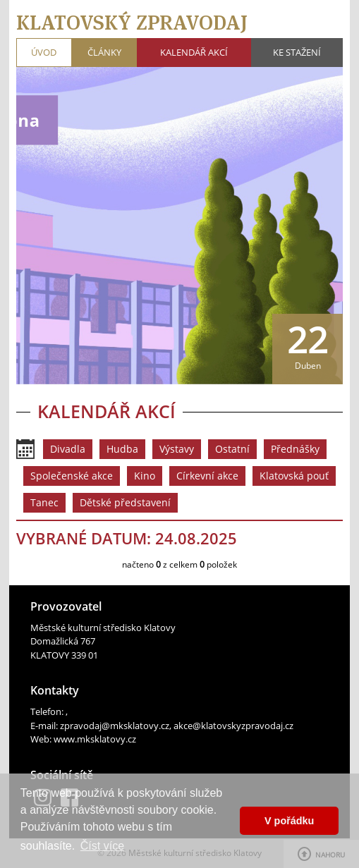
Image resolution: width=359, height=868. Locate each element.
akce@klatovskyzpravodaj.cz (233, 726)
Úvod (44, 52)
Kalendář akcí (194, 52)
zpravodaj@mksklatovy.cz (115, 726)
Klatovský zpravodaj (132, 22)
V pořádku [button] (289, 821)
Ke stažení (297, 52)
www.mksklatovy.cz (95, 739)
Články (104, 52)
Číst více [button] (102, 846)
